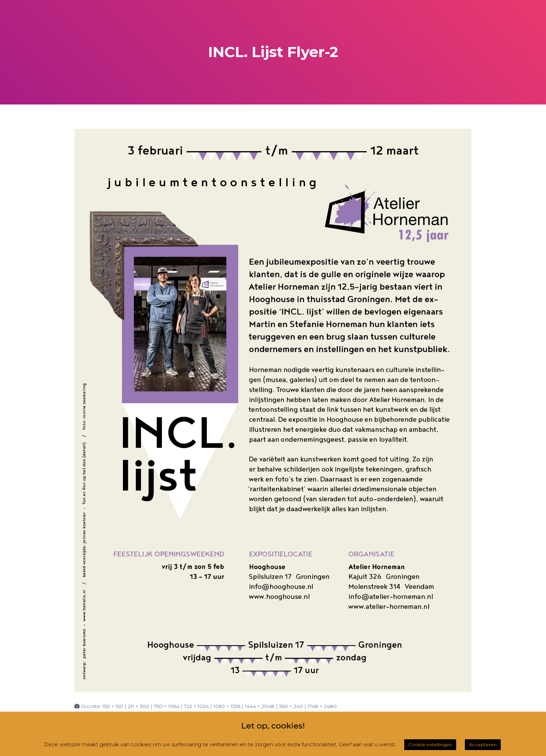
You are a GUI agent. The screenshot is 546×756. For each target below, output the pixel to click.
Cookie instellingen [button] (430, 745)
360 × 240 (291, 706)
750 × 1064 (167, 706)
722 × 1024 (196, 706)
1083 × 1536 (227, 706)
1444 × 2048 (260, 706)
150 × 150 (113, 706)
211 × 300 (139, 706)
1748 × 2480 (322, 706)
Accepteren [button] (483, 745)
